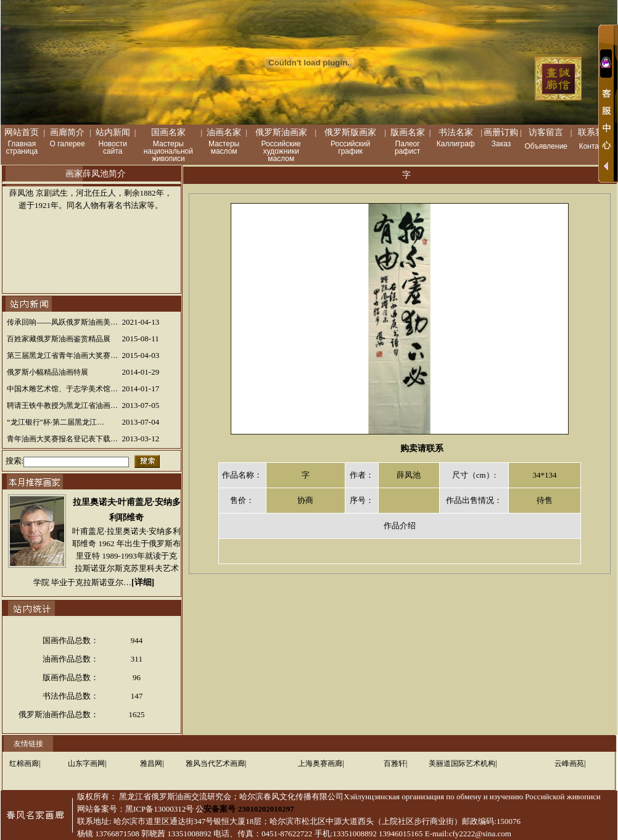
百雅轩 (395, 763)
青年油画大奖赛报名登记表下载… (62, 439)
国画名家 (168, 132)
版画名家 (408, 132)
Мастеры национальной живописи (168, 151)
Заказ (501, 144)
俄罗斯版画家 (350, 132)
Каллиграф (456, 144)
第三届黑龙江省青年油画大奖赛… (62, 356)
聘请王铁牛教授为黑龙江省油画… (62, 405)
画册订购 (501, 132)
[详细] (143, 582)
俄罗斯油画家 (281, 132)
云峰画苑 (569, 763)
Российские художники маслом (281, 151)
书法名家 (456, 132)
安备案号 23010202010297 (249, 809)
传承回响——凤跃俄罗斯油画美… (62, 322)
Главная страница (22, 148)
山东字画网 (86, 763)
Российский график (350, 148)
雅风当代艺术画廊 (215, 763)
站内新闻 (113, 132)
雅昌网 (151, 763)
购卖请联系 (422, 448)
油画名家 (224, 132)
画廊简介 (67, 132)
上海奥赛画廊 (320, 763)
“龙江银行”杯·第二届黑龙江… (56, 422)
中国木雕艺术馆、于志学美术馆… (62, 389)
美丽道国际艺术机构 (462, 763)
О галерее (68, 144)
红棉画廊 (24, 763)
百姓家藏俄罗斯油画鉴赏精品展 (59, 339)
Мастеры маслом (224, 148)
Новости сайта (113, 148)
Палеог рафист (407, 148)
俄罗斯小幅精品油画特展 (47, 372)
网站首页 (22, 132)
